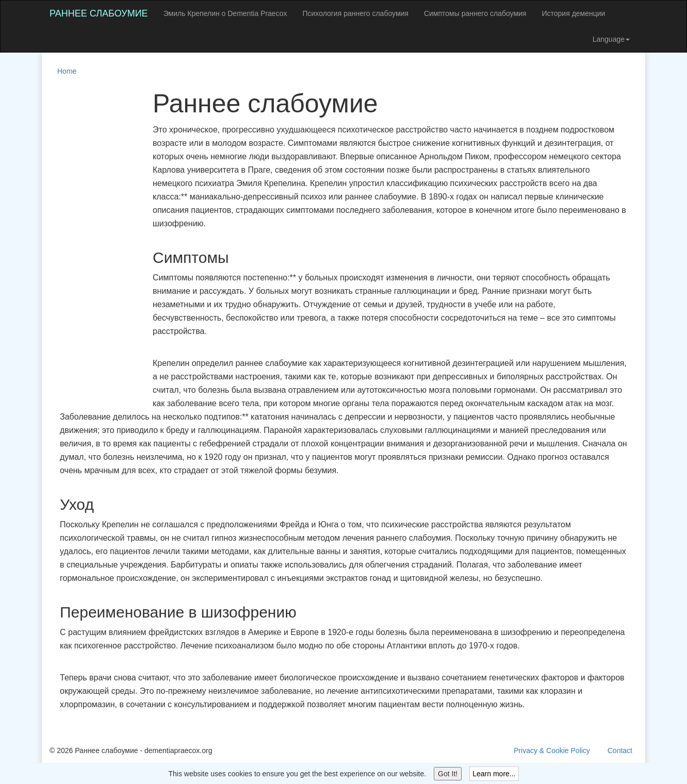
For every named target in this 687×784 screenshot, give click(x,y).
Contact (620, 750)
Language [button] (611, 39)
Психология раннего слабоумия (355, 13)
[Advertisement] (91, 244)
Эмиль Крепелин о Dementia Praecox (225, 13)
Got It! (448, 774)
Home (67, 71)
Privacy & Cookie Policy (552, 750)
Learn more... (494, 774)
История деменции (573, 13)
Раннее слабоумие (99, 13)
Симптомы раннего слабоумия (475, 13)
